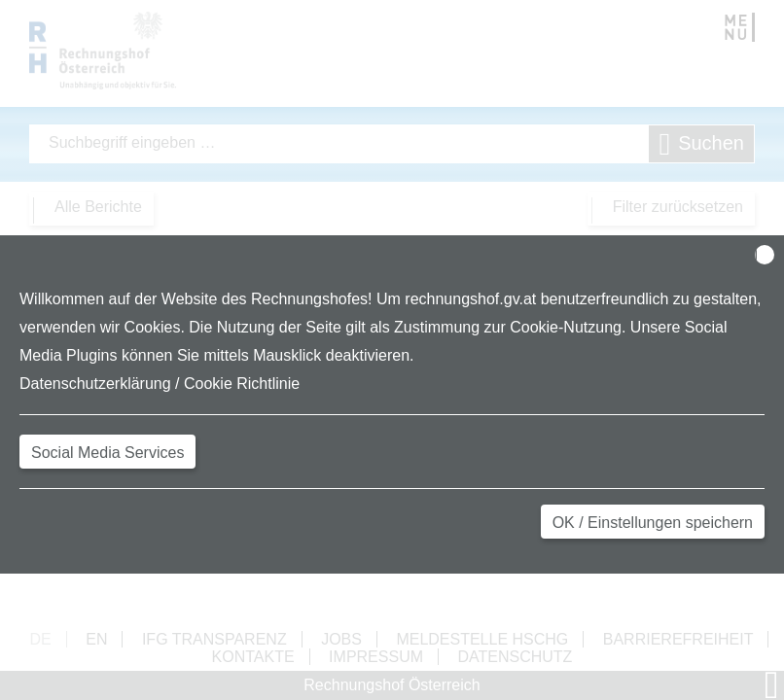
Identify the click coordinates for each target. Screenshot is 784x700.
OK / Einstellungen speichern (653, 523)
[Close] (765, 255)
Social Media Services (107, 453)
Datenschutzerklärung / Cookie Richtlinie (160, 384)
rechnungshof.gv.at (470, 299)
